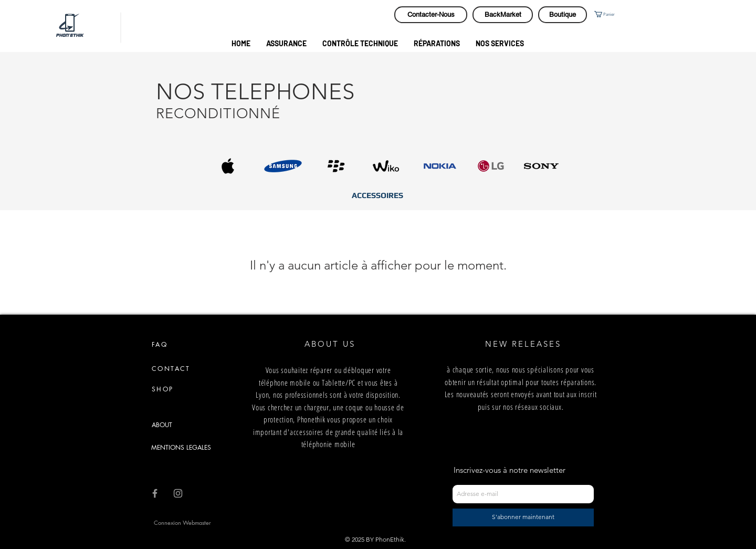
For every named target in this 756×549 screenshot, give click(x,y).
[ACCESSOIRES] (377, 195)
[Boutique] (563, 15)
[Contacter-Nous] (431, 15)
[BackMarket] (503, 15)
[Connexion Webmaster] (182, 523)
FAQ (160, 344)
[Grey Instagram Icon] (178, 493)
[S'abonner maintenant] (523, 517)
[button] (614, 14)
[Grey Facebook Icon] (155, 493)
